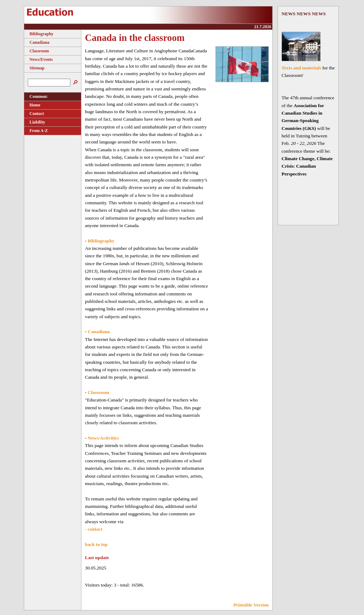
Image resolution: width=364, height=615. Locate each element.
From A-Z (36, 131)
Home (32, 105)
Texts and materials (301, 68)
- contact (94, 529)
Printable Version (251, 605)
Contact (34, 114)
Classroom (36, 51)
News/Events (38, 59)
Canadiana (37, 42)
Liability (35, 122)
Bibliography (39, 34)
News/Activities (103, 438)
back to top (96, 544)
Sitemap (34, 68)
